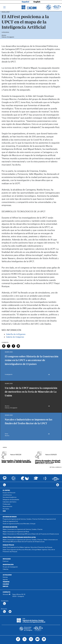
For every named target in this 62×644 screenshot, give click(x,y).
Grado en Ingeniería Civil (10, 521)
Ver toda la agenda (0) (55, 467)
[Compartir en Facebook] (13, 346)
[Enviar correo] (18, 346)
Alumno (4, 35)
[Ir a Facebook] (18, 639)
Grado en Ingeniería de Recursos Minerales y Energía (19, 524)
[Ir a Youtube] (37, 639)
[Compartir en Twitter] (9, 346)
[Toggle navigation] (4, 7)
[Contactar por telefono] (4, 485)
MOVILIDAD (7, 559)
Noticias (5, 577)
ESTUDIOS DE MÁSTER (10, 527)
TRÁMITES (6, 582)
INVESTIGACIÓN (8, 564)
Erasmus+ (6, 561)
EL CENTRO (6, 490)
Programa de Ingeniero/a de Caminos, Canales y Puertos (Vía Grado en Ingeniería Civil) (29, 519)
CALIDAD (6, 584)
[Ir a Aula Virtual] (36, 479)
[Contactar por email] (10, 612)
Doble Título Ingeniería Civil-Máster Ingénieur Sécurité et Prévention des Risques (27, 547)
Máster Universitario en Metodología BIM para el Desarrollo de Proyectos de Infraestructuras (31, 534)
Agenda (5, 579)
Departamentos (7, 506)
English (37, 2)
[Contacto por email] (58, 485)
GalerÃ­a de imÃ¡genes (16, 334)
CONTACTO (7, 592)
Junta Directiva (7, 495)
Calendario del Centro (10, 502)
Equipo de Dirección (9, 493)
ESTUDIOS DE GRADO (10, 517)
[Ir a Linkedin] (44, 639)
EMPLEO (5, 586)
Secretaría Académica (10, 497)
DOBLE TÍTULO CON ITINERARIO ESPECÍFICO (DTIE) (19, 537)
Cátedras (6, 569)
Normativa (6, 509)
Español (25, 2)
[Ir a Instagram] (31, 639)
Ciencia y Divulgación (8, 37)
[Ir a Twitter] (25, 639)
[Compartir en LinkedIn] (4, 346)
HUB (4, 511)
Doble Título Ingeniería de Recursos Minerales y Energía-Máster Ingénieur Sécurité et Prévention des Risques (29, 550)
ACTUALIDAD (7, 575)
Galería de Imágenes (15, 337)
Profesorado (7, 504)
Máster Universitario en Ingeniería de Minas (16, 532)
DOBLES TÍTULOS (8, 545)
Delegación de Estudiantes (11, 499)
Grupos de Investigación (10, 567)
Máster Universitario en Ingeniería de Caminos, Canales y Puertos (23, 529)
